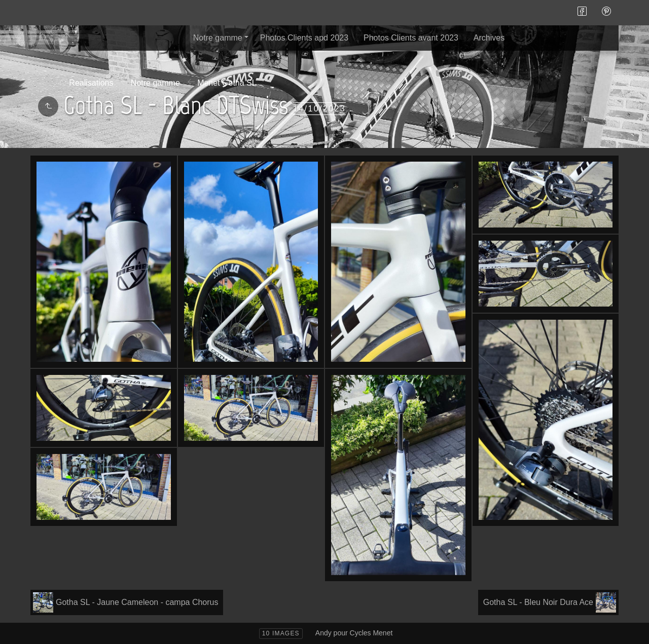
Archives (489, 38)
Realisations (91, 83)
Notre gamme (218, 38)
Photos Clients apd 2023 (304, 38)
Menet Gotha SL (227, 83)
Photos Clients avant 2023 (411, 38)
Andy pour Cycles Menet (354, 633)
